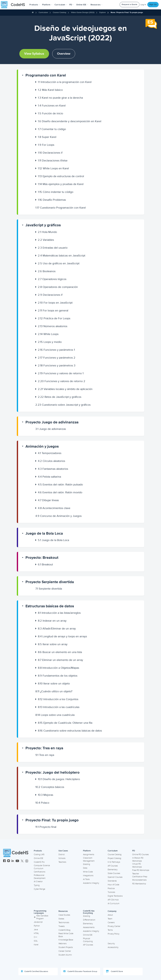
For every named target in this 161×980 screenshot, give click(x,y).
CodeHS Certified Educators (35, 971)
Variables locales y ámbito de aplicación (65, 389)
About (110, 915)
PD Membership (139, 884)
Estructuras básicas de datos (50, 606)
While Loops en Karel (53, 168)
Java (36, 930)
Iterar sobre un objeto (54, 683)
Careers (111, 923)
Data (85, 868)
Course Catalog (60, 12)
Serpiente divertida (49, 589)
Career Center (65, 951)
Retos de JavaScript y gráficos (60, 397)
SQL (36, 941)
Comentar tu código (52, 129)
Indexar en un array (52, 621)
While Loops (48, 334)
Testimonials (64, 923)
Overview (64, 54)
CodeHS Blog (64, 930)
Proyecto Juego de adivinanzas (52, 422)
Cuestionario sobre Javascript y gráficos (63, 405)
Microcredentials (139, 880)
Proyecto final (46, 827)
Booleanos (47, 271)
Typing (37, 885)
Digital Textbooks (115, 896)
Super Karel (47, 137)
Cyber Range (39, 889)
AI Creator (38, 882)
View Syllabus (34, 54)
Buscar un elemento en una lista (60, 652)
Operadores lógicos (52, 279)
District (62, 855)
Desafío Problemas (52, 200)
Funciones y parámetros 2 (57, 358)
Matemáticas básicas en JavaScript (62, 256)
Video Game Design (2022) (83, 12)
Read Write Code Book (66, 935)
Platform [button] (47, 5)
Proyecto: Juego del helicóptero (53, 772)
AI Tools (86, 879)
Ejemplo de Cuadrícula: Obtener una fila (65, 723)
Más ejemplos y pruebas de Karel (61, 184)
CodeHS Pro (39, 862)
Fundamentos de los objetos (58, 676)
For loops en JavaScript (55, 303)
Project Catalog (114, 858)
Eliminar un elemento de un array (60, 660)
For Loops (46, 145)
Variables (46, 240)
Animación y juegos (42, 446)
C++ (35, 937)
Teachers (62, 862)
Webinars (62, 944)
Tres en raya (45, 755)
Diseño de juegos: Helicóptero (59, 779)
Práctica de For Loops (54, 318)
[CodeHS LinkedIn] (13, 861)
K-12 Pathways (114, 862)
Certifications (40, 872)
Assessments (89, 927)
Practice (111, 888)
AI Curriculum (114, 904)
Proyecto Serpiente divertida (50, 582)
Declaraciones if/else (53, 161)
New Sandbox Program (41, 917)
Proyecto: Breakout (42, 558)
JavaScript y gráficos (43, 225)
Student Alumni (65, 955)
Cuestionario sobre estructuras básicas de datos (70, 731)
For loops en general (53, 310)
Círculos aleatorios (51, 461)
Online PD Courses (140, 855)
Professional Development (40, 877)
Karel (36, 945)
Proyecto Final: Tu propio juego (52, 820)
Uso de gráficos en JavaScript (59, 263)
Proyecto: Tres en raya (44, 748)
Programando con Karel (46, 75)
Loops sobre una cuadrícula (55, 715)
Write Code (88, 872)
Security (111, 944)
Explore (103, 12)
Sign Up (153, 4)
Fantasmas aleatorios (53, 469)
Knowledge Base (66, 940)
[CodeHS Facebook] (4, 861)
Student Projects (66, 947)
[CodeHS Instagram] (9, 861)
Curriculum (43, 12)
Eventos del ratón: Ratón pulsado (60, 485)
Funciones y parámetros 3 (57, 365)
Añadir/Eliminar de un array (57, 629)
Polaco (42, 803)
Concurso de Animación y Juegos (58, 516)
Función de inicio (50, 113)
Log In (143, 5)
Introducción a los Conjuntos (58, 699)
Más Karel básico (50, 90)
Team (110, 919)
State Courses (114, 873)
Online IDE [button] (82, 5)
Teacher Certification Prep (140, 875)
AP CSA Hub (113, 900)
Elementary (113, 870)
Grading (86, 864)
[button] (35, 5)
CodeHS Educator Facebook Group (80, 971)
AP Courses (113, 866)
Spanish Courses (115, 877)
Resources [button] (97, 5)
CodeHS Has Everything (89, 912)
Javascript (38, 922)
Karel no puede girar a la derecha (60, 98)
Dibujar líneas (48, 500)
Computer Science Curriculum (42, 867)
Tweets (62, 926)
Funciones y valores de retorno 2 (62, 381)
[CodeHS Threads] (27, 861)
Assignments (89, 855)
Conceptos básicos (50, 787)
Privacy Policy (114, 934)
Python (37, 926)
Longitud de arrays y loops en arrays (62, 636)
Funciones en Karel (52, 106)
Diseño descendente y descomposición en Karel (70, 121)
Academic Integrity (91, 883)
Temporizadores (50, 453)
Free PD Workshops (141, 870)
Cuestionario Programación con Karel (61, 208)
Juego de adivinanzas (51, 429)
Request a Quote (130, 4)
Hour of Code (113, 885)
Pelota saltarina (49, 477)
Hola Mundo (47, 232)
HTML (36, 933)
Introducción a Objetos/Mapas (58, 668)
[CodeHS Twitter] (22, 861)
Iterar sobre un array (53, 644)
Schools (62, 858)
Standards (112, 881)
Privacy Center (114, 926)
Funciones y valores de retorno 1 (61, 373)
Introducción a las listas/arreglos (59, 613)
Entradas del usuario (53, 248)
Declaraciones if (50, 153)
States (61, 919)
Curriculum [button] (61, 5)
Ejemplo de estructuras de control (61, 176)
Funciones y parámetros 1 (56, 350)
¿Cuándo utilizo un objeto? (54, 691)
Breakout (45, 564)
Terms (110, 930)
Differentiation (89, 920)
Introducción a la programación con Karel (65, 82)
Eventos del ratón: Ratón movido (60, 492)
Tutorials (111, 892)
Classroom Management (89, 859)
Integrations (88, 876)
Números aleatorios (53, 326)
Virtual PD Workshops (137, 865)
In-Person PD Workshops (138, 859)
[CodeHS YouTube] (17, 861)
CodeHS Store (114, 971)
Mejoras (46, 795)
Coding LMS (39, 855)
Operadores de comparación (58, 287)
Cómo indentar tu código (56, 192)
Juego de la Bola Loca (44, 533)
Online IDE (38, 858)
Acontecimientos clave (54, 508)
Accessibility (113, 947)
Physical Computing (88, 940)
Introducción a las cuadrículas (59, 707)
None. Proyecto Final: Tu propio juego (127, 12)
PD (134, 851)
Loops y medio (50, 342)
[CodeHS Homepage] (14, 5)
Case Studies (64, 915)
